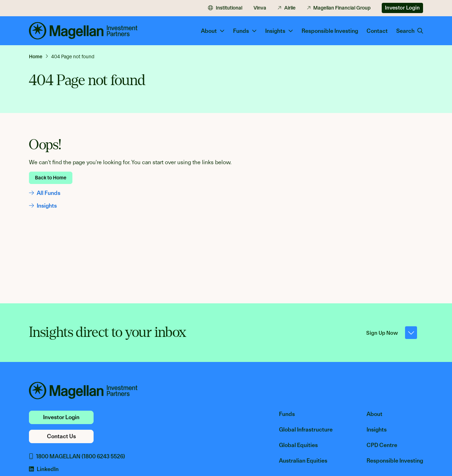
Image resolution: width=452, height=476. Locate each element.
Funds (287, 414)
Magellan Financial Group (339, 8)
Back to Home (51, 178)
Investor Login (402, 8)
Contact (377, 31)
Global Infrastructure (306, 430)
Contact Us (61, 436)
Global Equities (298, 445)
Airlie (287, 8)
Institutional (225, 8)
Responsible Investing (330, 31)
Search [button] (410, 31)
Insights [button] (279, 31)
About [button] (213, 31)
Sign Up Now (392, 333)
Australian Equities (303, 461)
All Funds (45, 193)
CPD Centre (382, 445)
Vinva (260, 8)
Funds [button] (245, 31)
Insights (43, 206)
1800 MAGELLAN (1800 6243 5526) (77, 456)
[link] (39, 56)
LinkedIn (44, 469)
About (374, 414)
